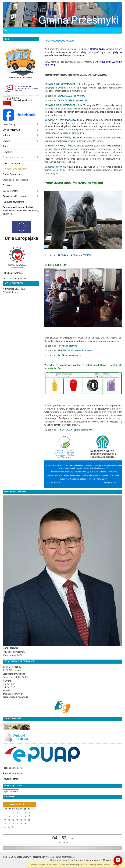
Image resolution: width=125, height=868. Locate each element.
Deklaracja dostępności (14, 279)
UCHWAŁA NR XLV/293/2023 (60, 84)
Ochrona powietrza (14, 163)
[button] (37, 125)
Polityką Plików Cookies (99, 865)
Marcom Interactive (113, 860)
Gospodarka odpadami (16, 169)
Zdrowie (7, 185)
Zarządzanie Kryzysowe (14, 196)
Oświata (6, 141)
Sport (5, 146)
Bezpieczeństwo (11, 191)
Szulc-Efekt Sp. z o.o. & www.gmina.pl (81, 860)
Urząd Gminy (9, 124)
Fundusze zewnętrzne (13, 202)
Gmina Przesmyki (11, 130)
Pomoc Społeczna (11, 174)
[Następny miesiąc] (30, 805)
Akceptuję (117, 865)
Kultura (6, 135)
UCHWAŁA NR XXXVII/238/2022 (60, 138)
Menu (7, 30)
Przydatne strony (11, 779)
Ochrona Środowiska (13, 157)
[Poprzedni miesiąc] (4, 805)
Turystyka (7, 152)
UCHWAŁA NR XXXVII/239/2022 (60, 120)
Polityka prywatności (13, 273)
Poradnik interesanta (13, 773)
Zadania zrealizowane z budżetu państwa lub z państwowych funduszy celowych (21, 211)
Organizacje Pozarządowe (15, 180)
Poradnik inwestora (12, 768)
